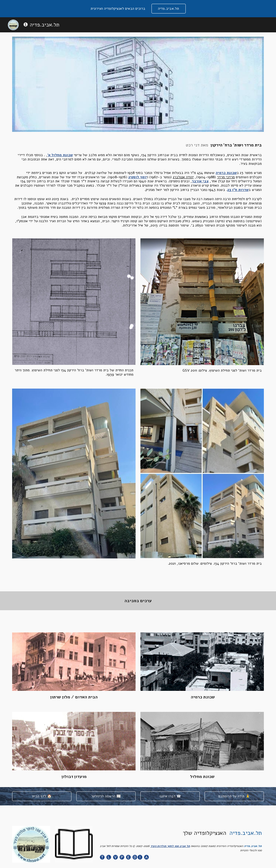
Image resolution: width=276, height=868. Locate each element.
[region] (138, 9)
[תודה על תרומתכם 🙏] (234, 796)
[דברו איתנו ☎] (170, 796)
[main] (138, 185)
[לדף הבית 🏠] (42, 796)
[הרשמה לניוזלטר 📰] (106, 796)
